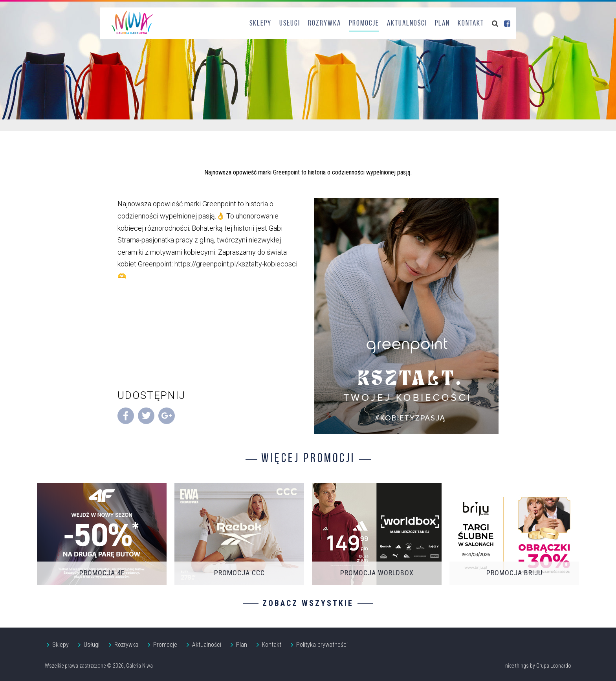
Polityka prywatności (322, 645)
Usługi (290, 24)
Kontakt (471, 24)
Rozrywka (324, 24)
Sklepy (260, 24)
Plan (442, 24)
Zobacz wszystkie (308, 603)
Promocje (364, 24)
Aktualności (407, 24)
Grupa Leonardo (554, 666)
